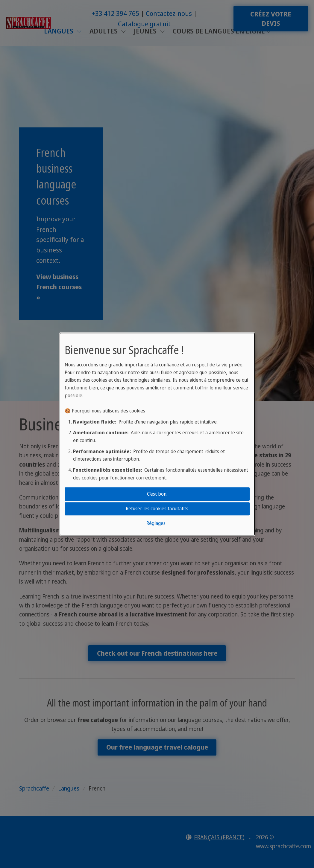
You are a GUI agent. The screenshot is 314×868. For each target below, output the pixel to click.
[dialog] (157, 434)
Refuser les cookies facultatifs (157, 508)
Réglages (156, 523)
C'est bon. (157, 494)
